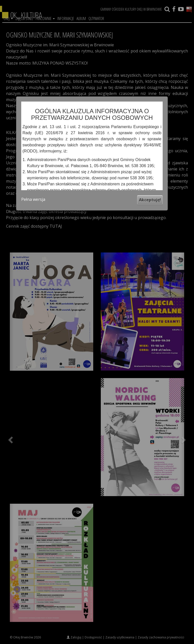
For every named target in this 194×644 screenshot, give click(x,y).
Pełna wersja (33, 199)
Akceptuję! (150, 200)
